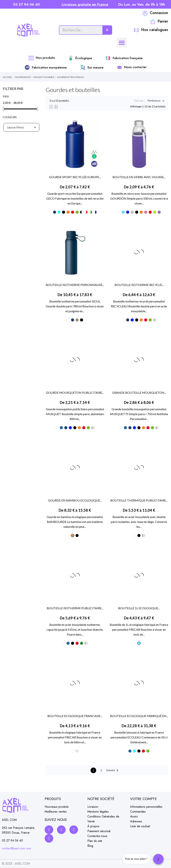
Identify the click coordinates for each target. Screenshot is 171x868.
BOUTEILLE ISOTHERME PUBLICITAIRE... (75, 608)
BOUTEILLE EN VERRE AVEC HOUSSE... (139, 177)
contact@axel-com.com (16, 848)
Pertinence (154, 101)
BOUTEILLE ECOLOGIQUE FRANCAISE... (75, 716)
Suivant (113, 771)
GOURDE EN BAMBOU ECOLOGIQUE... (75, 500)
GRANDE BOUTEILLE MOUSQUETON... (139, 393)
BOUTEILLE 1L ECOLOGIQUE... (139, 608)
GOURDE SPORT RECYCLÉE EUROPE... (75, 177)
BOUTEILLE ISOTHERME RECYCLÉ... (139, 285)
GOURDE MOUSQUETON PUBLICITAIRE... (75, 393)
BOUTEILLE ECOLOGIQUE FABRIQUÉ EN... (139, 716)
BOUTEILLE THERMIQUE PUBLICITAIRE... (139, 500)
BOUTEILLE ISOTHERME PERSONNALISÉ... (75, 285)
